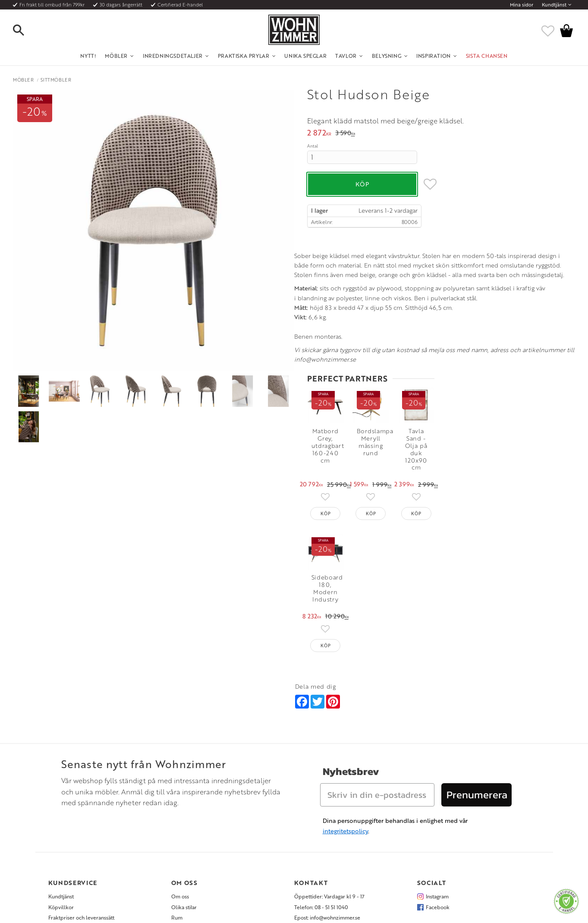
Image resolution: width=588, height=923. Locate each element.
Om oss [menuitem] (180, 802)
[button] (26, 31)
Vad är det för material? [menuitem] (76, 834)
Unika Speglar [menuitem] (305, 56)
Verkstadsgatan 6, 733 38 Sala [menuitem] (328, 834)
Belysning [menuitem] (387, 56)
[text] (319, 134)
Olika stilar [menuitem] (184, 813)
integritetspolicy (345, 737)
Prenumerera (477, 701)
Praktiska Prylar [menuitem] (244, 56)
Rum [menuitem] (177, 823)
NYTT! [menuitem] (88, 56)
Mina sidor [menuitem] (522, 5)
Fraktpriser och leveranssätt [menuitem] (81, 823)
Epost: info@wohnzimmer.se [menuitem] (327, 823)
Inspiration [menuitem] (434, 56)
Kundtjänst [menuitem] (554, 5)
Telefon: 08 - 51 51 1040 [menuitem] (321, 813)
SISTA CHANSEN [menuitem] (487, 56)
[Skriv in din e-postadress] (377, 701)
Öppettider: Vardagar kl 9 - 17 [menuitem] (329, 802)
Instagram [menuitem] (437, 802)
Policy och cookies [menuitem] (70, 855)
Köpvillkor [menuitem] (61, 813)
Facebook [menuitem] (438, 813)
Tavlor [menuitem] (346, 56)
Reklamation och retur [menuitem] (75, 844)
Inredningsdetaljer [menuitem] (173, 56)
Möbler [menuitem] (116, 56)
